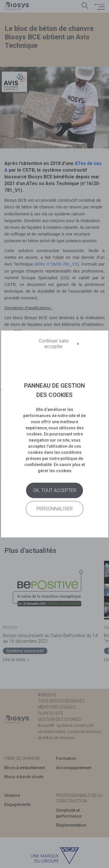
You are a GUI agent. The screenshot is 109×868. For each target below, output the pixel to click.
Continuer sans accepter (54, 344)
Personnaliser (55, 509)
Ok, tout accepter (55, 490)
